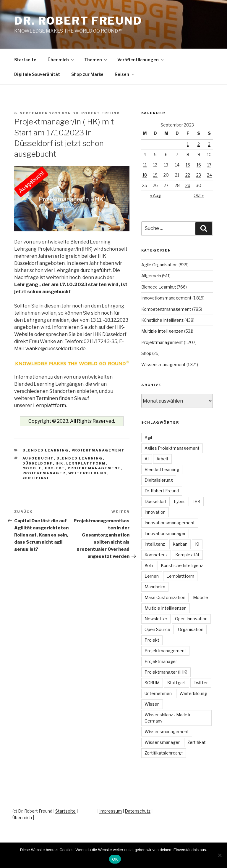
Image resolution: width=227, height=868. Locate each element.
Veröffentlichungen (141, 60)
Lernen (152, 576)
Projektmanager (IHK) (166, 672)
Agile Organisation (159, 265)
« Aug (155, 195)
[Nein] (220, 855)
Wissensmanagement (163, 365)
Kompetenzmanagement (166, 309)
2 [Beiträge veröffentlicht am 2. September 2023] (199, 144)
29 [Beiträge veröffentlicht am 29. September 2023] (188, 185)
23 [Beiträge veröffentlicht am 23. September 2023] (199, 175)
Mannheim (155, 587)
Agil (148, 437)
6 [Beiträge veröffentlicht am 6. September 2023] (166, 154)
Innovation (155, 512)
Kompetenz (156, 555)
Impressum (111, 811)
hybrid (180, 501)
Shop (146, 353)
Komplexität (187, 555)
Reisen (125, 74)
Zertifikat (36, 478)
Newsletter (156, 619)
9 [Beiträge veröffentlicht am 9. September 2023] (199, 154)
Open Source (157, 629)
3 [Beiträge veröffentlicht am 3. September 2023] (209, 144)
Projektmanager (44, 473)
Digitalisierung (159, 480)
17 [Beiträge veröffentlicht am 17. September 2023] (209, 165)
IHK (60, 463)
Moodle (32, 468)
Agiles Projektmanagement (172, 448)
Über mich (61, 60)
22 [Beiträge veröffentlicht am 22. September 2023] (188, 175)
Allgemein (151, 276)
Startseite (25, 60)
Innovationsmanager (165, 533)
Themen (96, 60)
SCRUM (152, 683)
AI (147, 459)
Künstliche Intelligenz (162, 320)
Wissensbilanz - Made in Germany (168, 718)
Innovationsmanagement (166, 298)
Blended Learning (46, 450)
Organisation (191, 629)
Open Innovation (191, 619)
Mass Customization (165, 597)
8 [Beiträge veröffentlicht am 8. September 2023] (188, 154)
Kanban (180, 544)
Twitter (201, 683)
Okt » (199, 195)
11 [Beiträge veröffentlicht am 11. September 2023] (145, 165)
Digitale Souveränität (37, 74)
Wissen (152, 704)
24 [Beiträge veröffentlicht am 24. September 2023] (209, 175)
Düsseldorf (38, 463)
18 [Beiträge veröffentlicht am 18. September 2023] (145, 175)
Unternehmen (158, 693)
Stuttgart (177, 683)
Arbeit (162, 459)
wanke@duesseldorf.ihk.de (56, 349)
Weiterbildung (88, 473)
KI (197, 544)
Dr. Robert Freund (78, 21)
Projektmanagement (98, 450)
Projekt (55, 468)
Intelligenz (155, 544)
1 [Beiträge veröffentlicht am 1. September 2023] (188, 144)
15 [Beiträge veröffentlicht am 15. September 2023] (188, 165)
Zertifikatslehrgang (164, 753)
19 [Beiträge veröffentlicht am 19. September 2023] (155, 175)
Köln (149, 565)
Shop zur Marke (87, 74)
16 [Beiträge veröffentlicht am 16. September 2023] (199, 165)
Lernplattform (50, 405)
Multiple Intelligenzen (162, 331)
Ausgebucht (38, 458)
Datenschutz (138, 811)
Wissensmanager (162, 742)
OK (115, 859)
